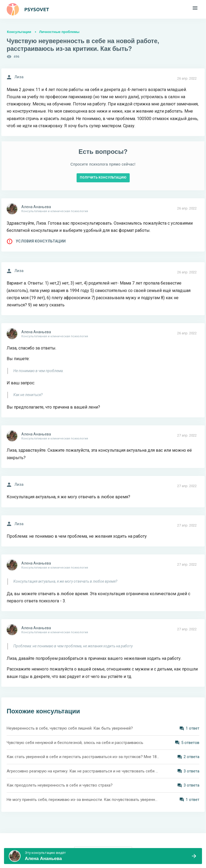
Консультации (19, 32)
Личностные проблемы (59, 32)
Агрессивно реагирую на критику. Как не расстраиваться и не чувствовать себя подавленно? (83, 771)
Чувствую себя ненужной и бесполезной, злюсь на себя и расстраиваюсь (75, 743)
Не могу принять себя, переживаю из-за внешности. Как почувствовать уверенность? (83, 800)
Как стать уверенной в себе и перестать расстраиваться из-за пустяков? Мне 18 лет (83, 757)
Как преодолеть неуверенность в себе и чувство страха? (60, 785)
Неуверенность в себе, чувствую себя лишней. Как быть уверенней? (70, 728)
